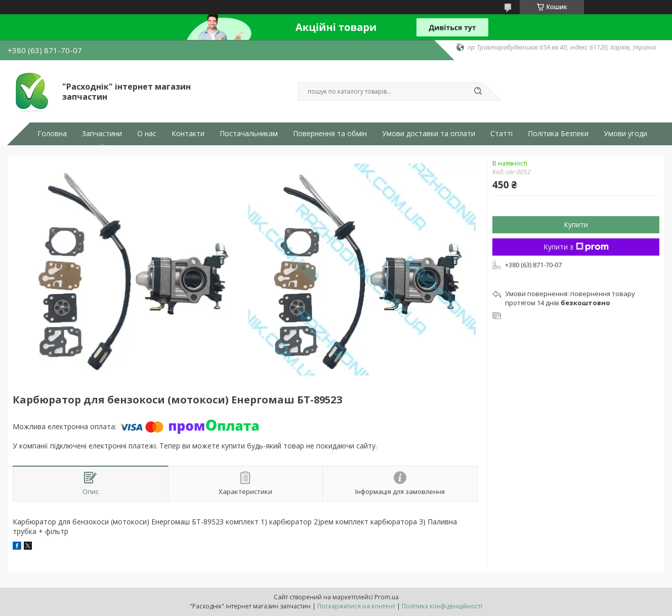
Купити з (576, 247)
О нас (147, 134)
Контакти (188, 134)
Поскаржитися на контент (356, 606)
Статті (501, 134)
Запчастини (102, 134)
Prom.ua (387, 597)
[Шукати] (478, 92)
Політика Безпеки (558, 134)
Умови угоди (625, 134)
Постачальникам (249, 134)
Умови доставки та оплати (429, 134)
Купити (576, 224)
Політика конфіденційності (442, 606)
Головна (52, 134)
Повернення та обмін (330, 134)
